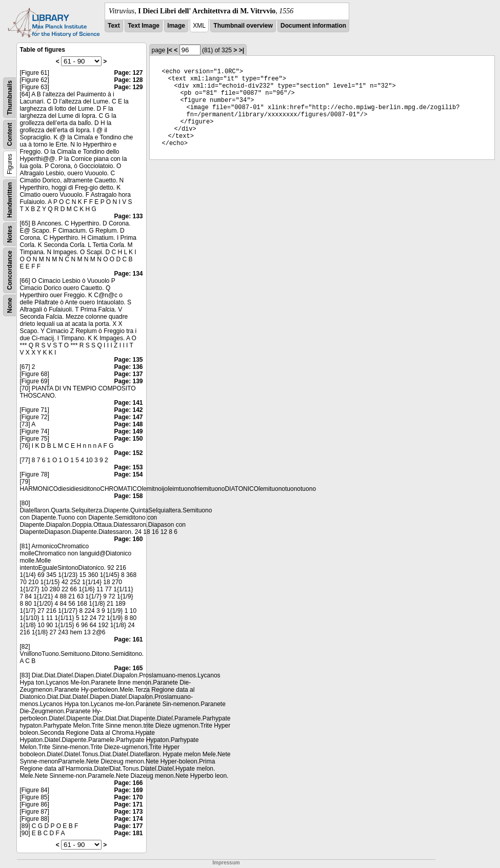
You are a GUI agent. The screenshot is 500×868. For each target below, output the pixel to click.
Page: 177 (128, 826)
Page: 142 (128, 410)
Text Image (144, 26)
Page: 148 (128, 424)
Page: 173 (128, 812)
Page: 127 (128, 73)
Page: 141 (128, 403)
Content (10, 135)
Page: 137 (128, 374)
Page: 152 (128, 453)
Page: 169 (128, 790)
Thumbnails (10, 98)
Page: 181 (128, 833)
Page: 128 (128, 80)
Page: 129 (128, 87)
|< (170, 50)
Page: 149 (128, 431)
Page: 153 (128, 467)
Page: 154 (128, 474)
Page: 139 (128, 381)
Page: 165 (128, 668)
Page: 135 (128, 360)
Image (176, 26)
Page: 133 (128, 216)
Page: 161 (128, 639)
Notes (10, 234)
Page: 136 (128, 367)
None (10, 305)
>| (242, 50)
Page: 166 (128, 783)
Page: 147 (128, 417)
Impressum (226, 863)
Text (114, 26)
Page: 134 (128, 274)
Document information (313, 26)
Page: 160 (128, 539)
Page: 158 (128, 496)
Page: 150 (128, 439)
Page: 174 (128, 819)
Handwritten (10, 200)
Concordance (10, 270)
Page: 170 (128, 797)
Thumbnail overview (243, 26)
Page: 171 (128, 804)
